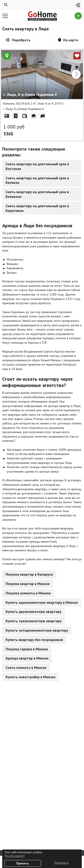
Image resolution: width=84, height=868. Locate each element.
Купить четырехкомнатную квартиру (37, 630)
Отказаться (61, 863)
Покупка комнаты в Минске (28, 593)
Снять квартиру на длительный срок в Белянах (37, 180)
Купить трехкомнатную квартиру (34, 621)
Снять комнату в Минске (26, 668)
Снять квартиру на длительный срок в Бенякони (37, 194)
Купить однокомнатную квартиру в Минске (42, 602)
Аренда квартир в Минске (27, 658)
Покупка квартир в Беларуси (29, 574)
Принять (23, 863)
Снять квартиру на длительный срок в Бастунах (37, 166)
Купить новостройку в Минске (31, 677)
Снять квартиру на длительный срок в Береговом (37, 208)
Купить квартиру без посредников (34, 640)
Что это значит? (15, 856)
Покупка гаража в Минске (27, 649)
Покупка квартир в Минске (28, 584)
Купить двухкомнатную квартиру (33, 612)
